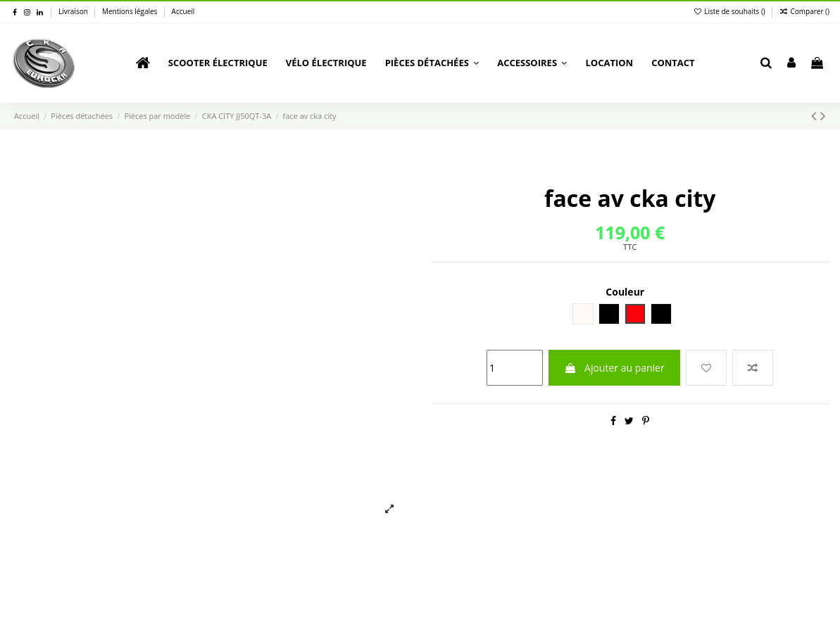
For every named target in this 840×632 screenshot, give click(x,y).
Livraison (74, 11)
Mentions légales (131, 11)
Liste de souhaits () (731, 11)
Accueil (183, 11)
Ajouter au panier (614, 368)
